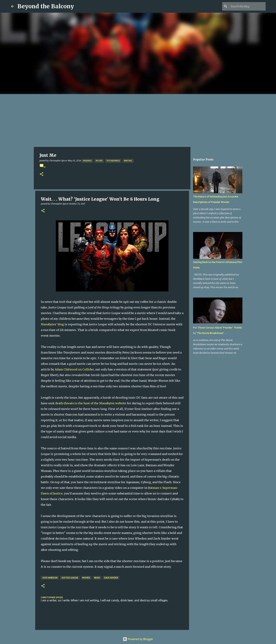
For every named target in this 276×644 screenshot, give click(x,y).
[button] (42, 174)
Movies (86, 578)
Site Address (113, 161)
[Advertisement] (138, 120)
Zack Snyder (111, 578)
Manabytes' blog (52, 324)
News (97, 578)
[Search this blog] (247, 6)
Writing (128, 161)
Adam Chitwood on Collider (74, 369)
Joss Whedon (50, 578)
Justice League (70, 578)
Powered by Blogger (138, 639)
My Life (99, 161)
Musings (87, 161)
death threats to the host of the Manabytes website (91, 403)
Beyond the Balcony (46, 6)
